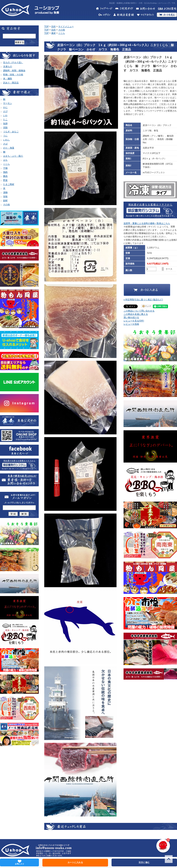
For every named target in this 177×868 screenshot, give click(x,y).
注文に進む (144, 862)
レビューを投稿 (131, 324)
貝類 (5, 128)
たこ (5, 120)
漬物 (5, 192)
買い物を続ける (131, 317)
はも (5, 160)
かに (5, 107)
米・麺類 (8, 79)
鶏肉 (5, 172)
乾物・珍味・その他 (13, 75)
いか (5, 115)
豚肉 (5, 176)
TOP (46, 27)
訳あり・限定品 (11, 83)
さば (5, 144)
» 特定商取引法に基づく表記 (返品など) (143, 300)
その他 (6, 205)
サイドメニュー (66, 27)
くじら (6, 164)
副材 (5, 201)
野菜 (5, 180)
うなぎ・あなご (11, 132)
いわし (6, 140)
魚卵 (5, 124)
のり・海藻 (9, 148)
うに (5, 136)
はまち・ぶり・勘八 (13, 156)
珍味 (5, 196)
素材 (53, 33)
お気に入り (20, 862)
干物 (5, 168)
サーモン (8, 103)
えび (5, 111)
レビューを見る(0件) (134, 321)
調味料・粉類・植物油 (14, 71)
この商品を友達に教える (136, 314)
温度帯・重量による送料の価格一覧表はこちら (147, 223)
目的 (53, 27)
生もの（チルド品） (13, 62)
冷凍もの (8, 66)
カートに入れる (75, 862)
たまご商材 (9, 184)
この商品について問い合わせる (139, 311)
